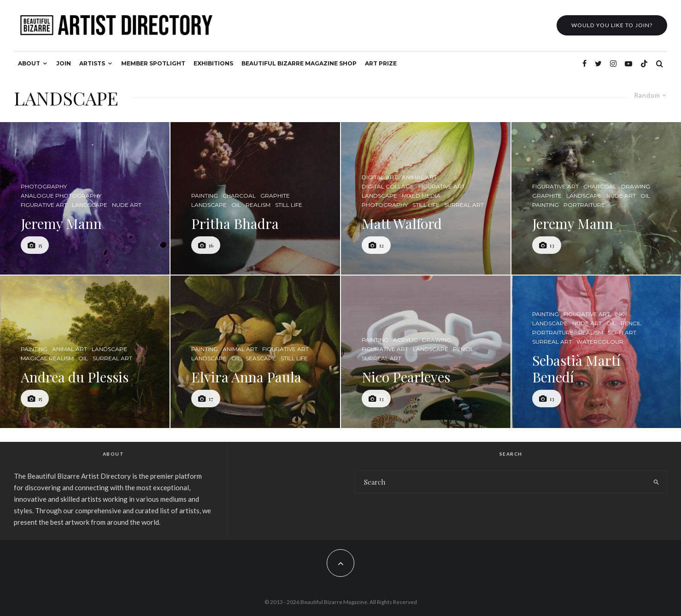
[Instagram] (613, 64)
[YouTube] (628, 64)
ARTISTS (92, 63)
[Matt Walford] (426, 198)
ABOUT (29, 63)
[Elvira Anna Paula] (255, 352)
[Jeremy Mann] (85, 198)
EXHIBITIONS (213, 63)
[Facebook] (584, 64)
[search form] (500, 482)
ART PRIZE (381, 63)
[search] (656, 482)
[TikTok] (644, 64)
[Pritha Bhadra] (255, 198)
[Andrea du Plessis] (85, 352)
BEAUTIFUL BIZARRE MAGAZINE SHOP (299, 63)
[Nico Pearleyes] (426, 352)
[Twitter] (598, 64)
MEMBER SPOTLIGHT (153, 63)
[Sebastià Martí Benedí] (596, 352)
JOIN (64, 63)
